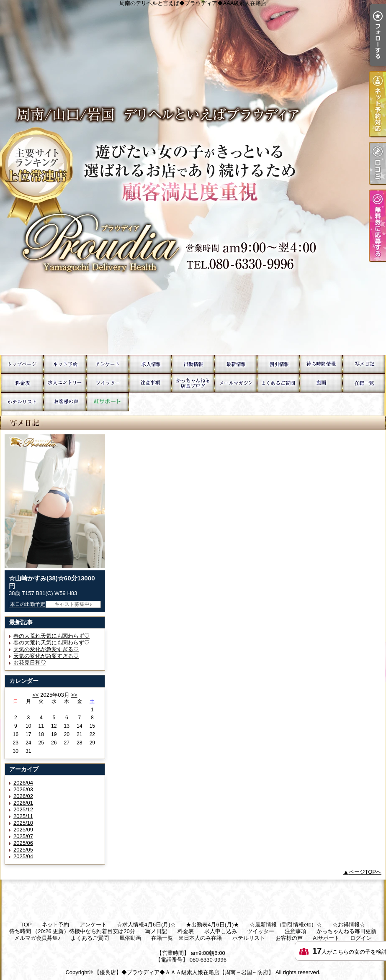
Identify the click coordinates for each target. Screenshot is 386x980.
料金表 (22, 383)
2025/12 (23, 809)
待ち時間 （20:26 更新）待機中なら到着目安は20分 (321, 364)
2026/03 (23, 789)
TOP (22, 364)
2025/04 (23, 856)
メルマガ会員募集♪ (236, 383)
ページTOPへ (365, 872)
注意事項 (150, 383)
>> (74, 695)
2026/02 (23, 796)
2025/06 (23, 843)
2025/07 (23, 836)
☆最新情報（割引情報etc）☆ (236, 364)
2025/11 (23, 816)
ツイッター (108, 383)
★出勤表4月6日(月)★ (193, 364)
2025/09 (23, 830)
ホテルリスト (22, 402)
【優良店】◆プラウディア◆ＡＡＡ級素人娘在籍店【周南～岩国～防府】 (184, 972)
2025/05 (23, 850)
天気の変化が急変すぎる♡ (46, 649)
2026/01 (23, 803)
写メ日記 (364, 364)
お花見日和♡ (30, 663)
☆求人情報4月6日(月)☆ (150, 364)
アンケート (108, 364)
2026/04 (23, 783)
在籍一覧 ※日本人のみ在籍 (364, 383)
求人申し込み (65, 383)
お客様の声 (65, 402)
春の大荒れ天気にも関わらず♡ (51, 636)
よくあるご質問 (278, 383)
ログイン (361, 938)
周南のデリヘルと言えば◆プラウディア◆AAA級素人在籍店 (193, 177)
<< (35, 695)
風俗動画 (321, 383)
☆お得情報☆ (278, 364)
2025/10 (23, 823)
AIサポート (108, 402)
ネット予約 (65, 364)
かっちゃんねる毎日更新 (193, 383)
